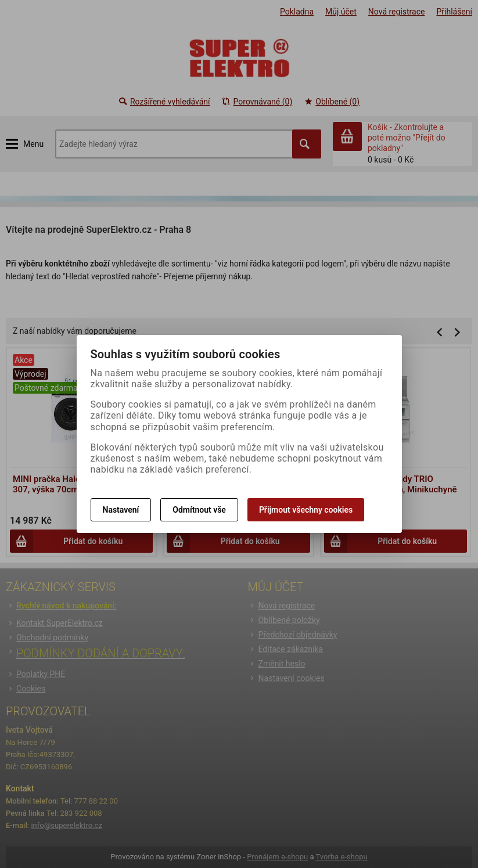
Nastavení (121, 510)
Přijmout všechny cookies (306, 510)
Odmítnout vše (199, 510)
